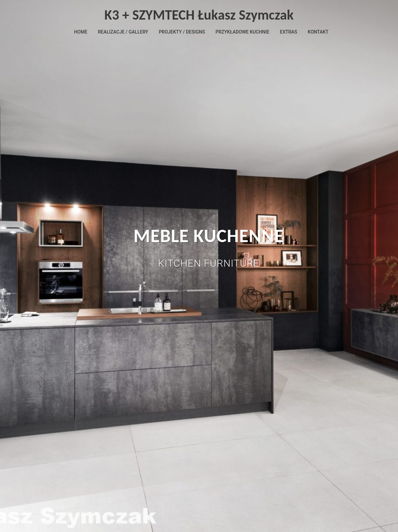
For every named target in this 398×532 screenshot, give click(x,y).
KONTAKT (318, 32)
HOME (81, 32)
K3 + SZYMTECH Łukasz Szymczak (199, 15)
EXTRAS (288, 32)
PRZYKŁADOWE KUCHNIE (242, 32)
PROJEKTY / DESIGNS (182, 32)
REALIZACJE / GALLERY (123, 32)
